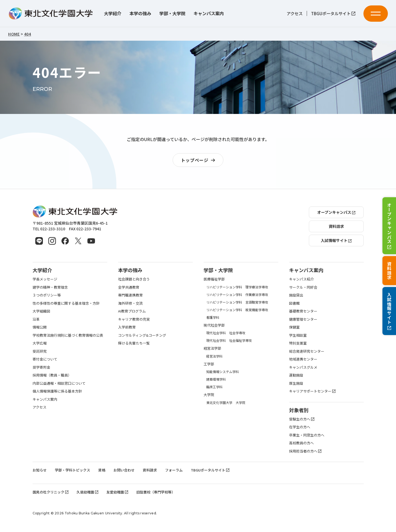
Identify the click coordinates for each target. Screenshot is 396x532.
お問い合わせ (124, 470)
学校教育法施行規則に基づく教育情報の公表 (68, 335)
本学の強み (140, 13)
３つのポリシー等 (47, 295)
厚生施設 (296, 383)
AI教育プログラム (132, 311)
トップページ (199, 160)
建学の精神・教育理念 (50, 287)
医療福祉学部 (214, 279)
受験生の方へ (302, 419)
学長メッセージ (45, 279)
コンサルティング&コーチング (142, 335)
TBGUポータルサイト (333, 13)
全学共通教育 (129, 287)
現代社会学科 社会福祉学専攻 (229, 340)
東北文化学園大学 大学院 (226, 402)
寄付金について (45, 359)
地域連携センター (303, 359)
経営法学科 (214, 356)
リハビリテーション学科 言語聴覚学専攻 (237, 302)
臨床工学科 (214, 387)
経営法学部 (212, 348)
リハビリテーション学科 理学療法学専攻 (237, 287)
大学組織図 (41, 311)
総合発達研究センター (307, 351)
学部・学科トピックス (72, 470)
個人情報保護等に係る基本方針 (57, 391)
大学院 (209, 395)
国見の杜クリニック (50, 492)
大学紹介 (113, 13)
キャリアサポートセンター (312, 391)
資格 (102, 470)
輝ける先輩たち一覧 (134, 343)
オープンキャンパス (389, 226)
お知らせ (40, 470)
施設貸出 (296, 295)
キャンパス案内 (209, 13)
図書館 (294, 303)
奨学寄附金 (41, 367)
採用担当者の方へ (305, 451)
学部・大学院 (172, 13)
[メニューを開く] (376, 14)
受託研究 (40, 351)
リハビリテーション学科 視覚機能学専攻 (237, 310)
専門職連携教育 (130, 295)
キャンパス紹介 (301, 279)
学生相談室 (298, 335)
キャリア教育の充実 (134, 319)
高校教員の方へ (301, 443)
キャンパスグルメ (303, 367)
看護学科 (213, 317)
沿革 (36, 319)
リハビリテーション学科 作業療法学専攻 (237, 294)
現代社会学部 (214, 325)
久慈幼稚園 (87, 492)
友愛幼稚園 (117, 492)
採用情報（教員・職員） (52, 375)
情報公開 (40, 327)
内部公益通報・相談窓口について (59, 383)
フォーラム (174, 470)
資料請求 (389, 271)
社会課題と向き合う (134, 279)
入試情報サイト (389, 311)
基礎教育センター (303, 311)
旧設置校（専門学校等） (156, 492)
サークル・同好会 (303, 287)
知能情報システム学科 (223, 372)
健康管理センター (303, 319)
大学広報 (40, 343)
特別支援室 (298, 343)
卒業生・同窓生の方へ (307, 435)
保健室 (294, 327)
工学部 (209, 364)
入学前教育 (127, 327)
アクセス (295, 13)
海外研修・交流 (130, 303)
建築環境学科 (216, 379)
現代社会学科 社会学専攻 (226, 333)
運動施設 (296, 375)
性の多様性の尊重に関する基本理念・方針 (66, 303)
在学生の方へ (300, 427)
